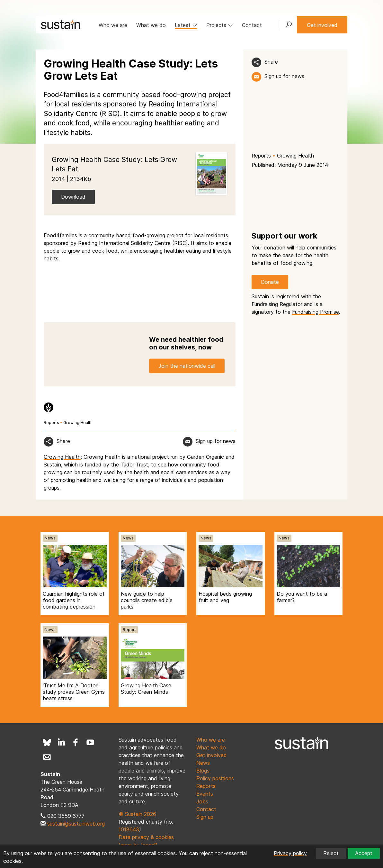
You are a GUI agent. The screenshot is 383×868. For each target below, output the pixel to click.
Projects (220, 25)
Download (73, 197)
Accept (364, 853)
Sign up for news (284, 76)
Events (205, 794)
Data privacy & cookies (146, 837)
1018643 (129, 829)
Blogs (203, 771)
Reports (261, 156)
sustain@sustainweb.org (76, 824)
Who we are (113, 25)
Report (129, 630)
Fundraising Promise (316, 312)
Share (271, 62)
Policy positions (215, 778)
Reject (331, 853)
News (50, 538)
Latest (186, 25)
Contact (252, 25)
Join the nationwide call (187, 366)
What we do (151, 25)
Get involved (322, 25)
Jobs (202, 801)
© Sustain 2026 (137, 814)
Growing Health (295, 156)
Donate (270, 282)
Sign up (205, 817)
